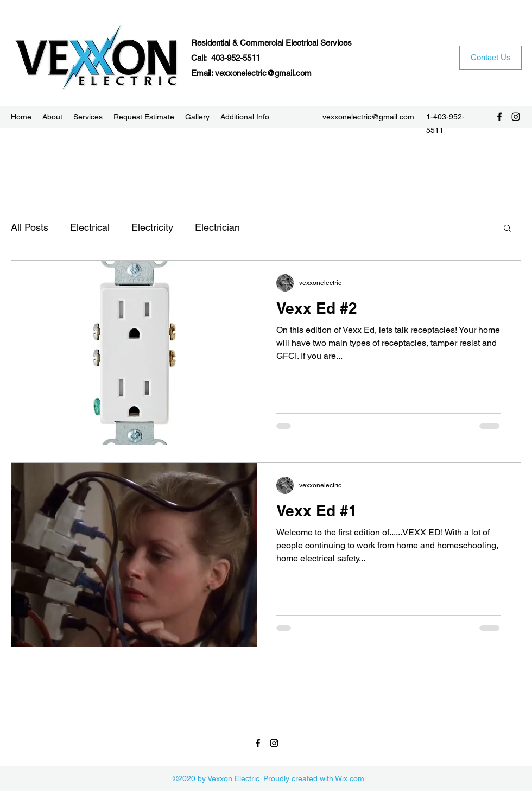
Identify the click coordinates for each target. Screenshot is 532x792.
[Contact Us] (490, 58)
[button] (507, 229)
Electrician (217, 227)
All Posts (30, 227)
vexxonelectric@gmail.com (263, 73)
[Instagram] (516, 117)
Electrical (90, 227)
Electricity (152, 227)
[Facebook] (499, 117)
